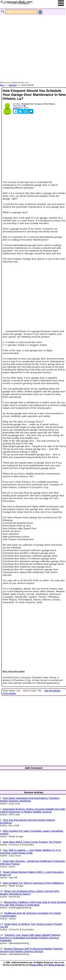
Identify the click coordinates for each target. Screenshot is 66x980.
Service (13, 85)
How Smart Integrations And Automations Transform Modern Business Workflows (30, 799)
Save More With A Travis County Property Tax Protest (32, 842)
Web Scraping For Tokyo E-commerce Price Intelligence (33, 883)
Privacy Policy (36, 965)
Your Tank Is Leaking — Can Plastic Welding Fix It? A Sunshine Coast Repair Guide (30, 851)
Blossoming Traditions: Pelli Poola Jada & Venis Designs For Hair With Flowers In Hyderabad (33, 904)
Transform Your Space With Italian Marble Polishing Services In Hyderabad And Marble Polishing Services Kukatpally (30, 938)
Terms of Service (56, 965)
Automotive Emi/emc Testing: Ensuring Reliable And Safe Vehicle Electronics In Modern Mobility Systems (33, 810)
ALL (2, 85)
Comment (17, 108)
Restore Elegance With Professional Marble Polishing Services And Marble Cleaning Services (31, 950)
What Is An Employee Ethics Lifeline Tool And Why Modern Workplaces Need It (30, 893)
